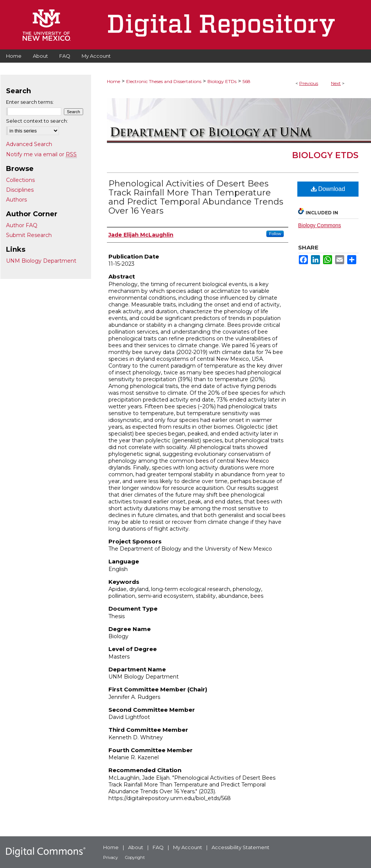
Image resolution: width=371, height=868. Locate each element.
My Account (188, 847)
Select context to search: (37, 121)
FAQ (158, 847)
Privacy (111, 857)
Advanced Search (29, 144)
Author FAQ (22, 225)
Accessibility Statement (240, 847)
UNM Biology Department (41, 261)
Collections (20, 180)
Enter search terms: (30, 102)
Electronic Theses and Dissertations (164, 81)
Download (328, 189)
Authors (16, 200)
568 (247, 81)
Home (114, 81)
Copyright (135, 857)
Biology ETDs (222, 81)
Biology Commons (320, 225)
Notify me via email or (41, 154)
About (136, 847)
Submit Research (29, 235)
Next (336, 83)
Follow (275, 234)
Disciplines (20, 190)
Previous (309, 83)
